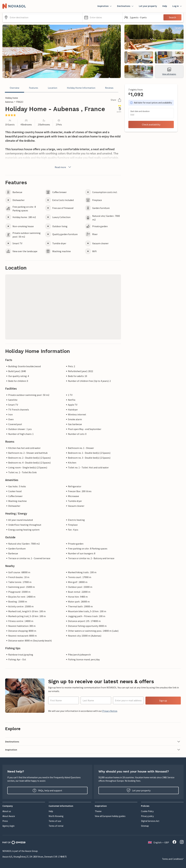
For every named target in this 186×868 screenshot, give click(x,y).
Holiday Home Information (81, 88)
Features (34, 88)
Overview (14, 88)
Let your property (148, 6)
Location (53, 88)
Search (172, 17)
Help (165, 6)
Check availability (151, 124)
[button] (102, 17)
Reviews (109, 88)
